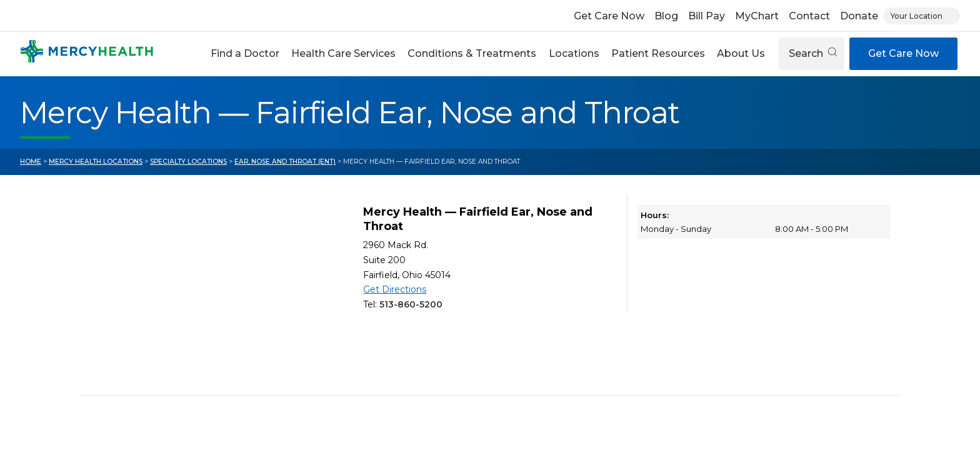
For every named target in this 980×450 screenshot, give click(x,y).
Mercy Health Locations (96, 162)
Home (31, 162)
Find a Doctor (245, 53)
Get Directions (395, 289)
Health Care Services (343, 53)
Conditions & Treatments (472, 53)
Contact (809, 16)
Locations (574, 53)
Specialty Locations (188, 162)
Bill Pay (707, 16)
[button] (245, 54)
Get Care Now (609, 16)
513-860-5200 (411, 304)
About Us (741, 53)
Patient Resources (658, 53)
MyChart (757, 16)
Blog (666, 16)
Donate (859, 16)
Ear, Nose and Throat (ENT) (285, 162)
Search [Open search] (813, 53)
